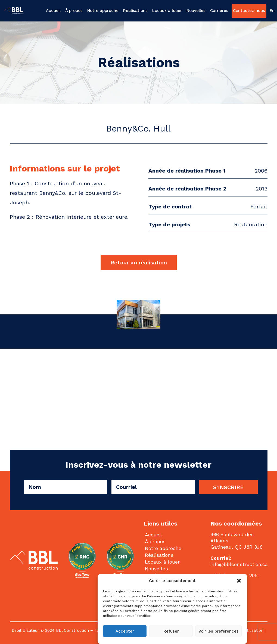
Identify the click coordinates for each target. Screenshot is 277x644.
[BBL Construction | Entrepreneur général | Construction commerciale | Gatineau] (12, 11)
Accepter (125, 631)
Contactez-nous (249, 11)
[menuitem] (54, 11)
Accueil (53, 11)
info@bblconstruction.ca (239, 564)
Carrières (219, 11)
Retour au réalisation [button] (139, 262)
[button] (239, 581)
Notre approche (103, 11)
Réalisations (135, 11)
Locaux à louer (167, 11)
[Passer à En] (271, 11)
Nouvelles (196, 11)
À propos (74, 11)
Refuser (171, 631)
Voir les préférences (219, 631)
